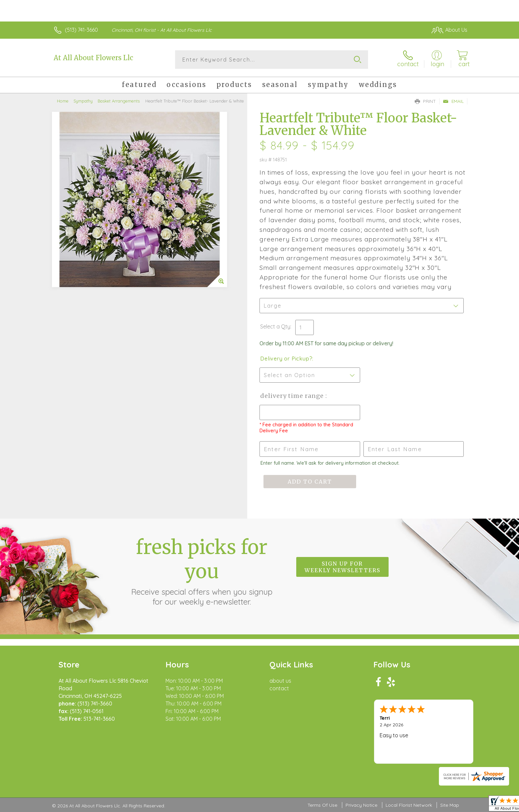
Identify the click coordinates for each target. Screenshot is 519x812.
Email (453, 101)
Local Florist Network (409, 805)
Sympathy (83, 101)
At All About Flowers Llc (93, 58)
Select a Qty (275, 326)
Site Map (450, 805)
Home (63, 101)
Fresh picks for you (202, 571)
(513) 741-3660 (81, 30)
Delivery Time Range (293, 396)
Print (425, 101)
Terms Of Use (322, 805)
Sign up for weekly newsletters (342, 567)
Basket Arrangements (119, 101)
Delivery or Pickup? (286, 359)
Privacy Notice (361, 805)
